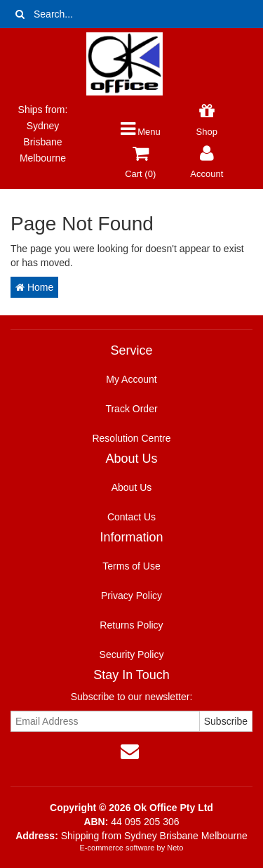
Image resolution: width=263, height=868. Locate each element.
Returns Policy (131, 625)
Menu (141, 132)
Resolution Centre (131, 438)
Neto (175, 848)
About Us (132, 487)
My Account (131, 379)
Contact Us (131, 517)
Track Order (131, 409)
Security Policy (132, 655)
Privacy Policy (131, 596)
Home (34, 287)
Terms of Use (131, 566)
